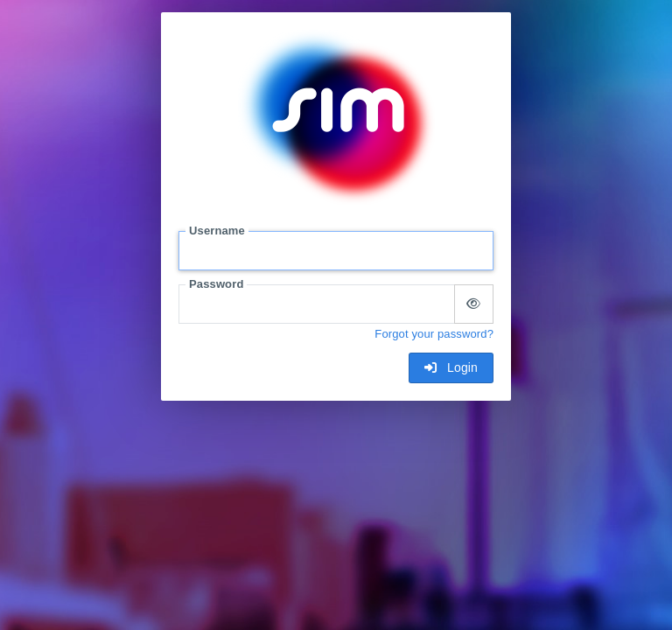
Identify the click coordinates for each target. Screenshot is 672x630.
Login (451, 367)
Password (216, 284)
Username (217, 231)
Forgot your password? (434, 334)
